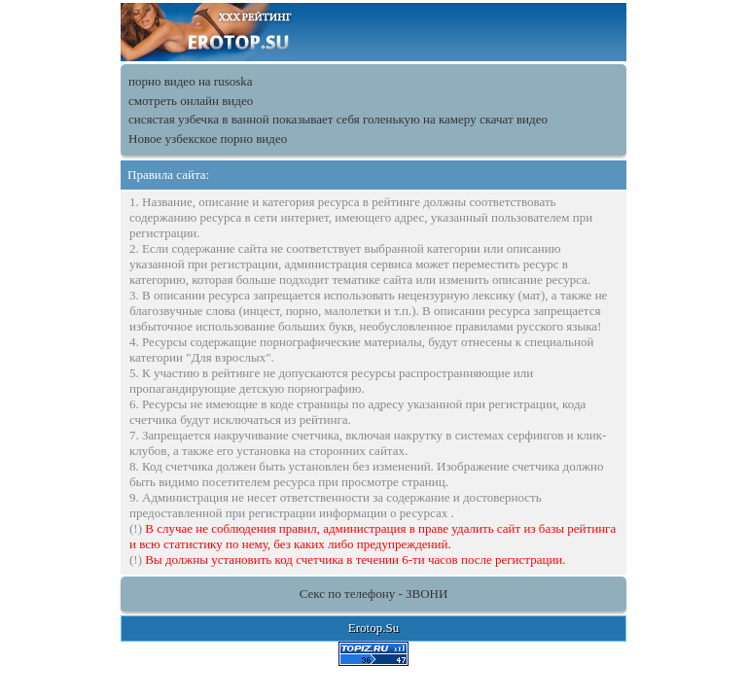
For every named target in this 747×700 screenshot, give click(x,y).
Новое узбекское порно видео (208, 139)
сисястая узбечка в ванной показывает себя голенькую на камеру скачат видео (338, 119)
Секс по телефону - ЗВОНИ (374, 594)
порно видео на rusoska (191, 81)
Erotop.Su (373, 628)
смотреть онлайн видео (191, 101)
